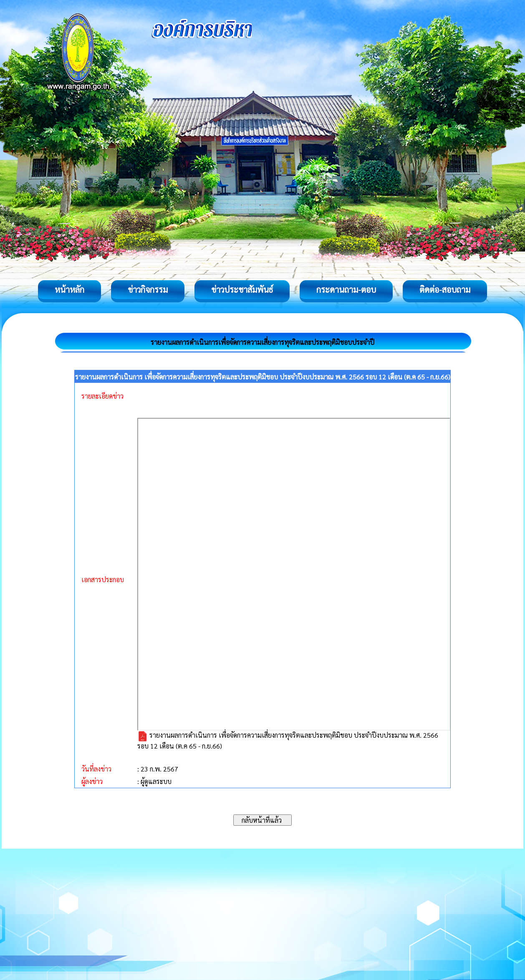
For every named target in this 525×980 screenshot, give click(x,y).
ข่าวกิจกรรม (148, 289)
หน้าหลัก (69, 289)
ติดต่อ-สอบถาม (445, 289)
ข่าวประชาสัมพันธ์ (242, 289)
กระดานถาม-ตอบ (346, 289)
